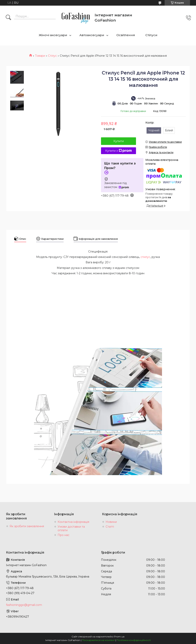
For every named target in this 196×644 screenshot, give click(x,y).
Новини (111, 522)
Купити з (118, 151)
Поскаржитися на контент (98, 640)
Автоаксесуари (92, 35)
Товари (40, 56)
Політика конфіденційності (134, 640)
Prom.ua (119, 637)
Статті (110, 527)
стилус (145, 257)
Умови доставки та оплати (71, 528)
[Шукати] (8, 18)
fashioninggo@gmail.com (24, 605)
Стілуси (151, 35)
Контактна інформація (73, 522)
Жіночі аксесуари (53, 35)
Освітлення (126, 35)
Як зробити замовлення (27, 526)
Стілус (52, 56)
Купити (119, 141)
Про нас (63, 535)
